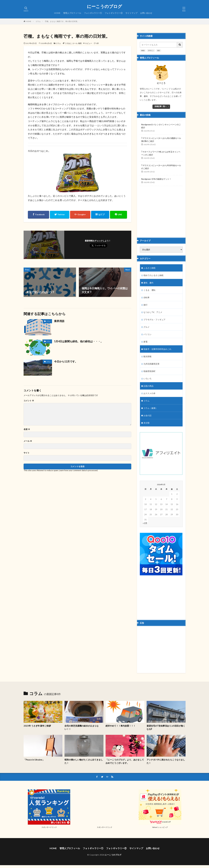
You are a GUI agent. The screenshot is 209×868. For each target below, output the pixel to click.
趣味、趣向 (148, 283)
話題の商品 (148, 386)
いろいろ (147, 379)
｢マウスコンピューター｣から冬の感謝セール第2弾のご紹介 (161, 140)
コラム (38, 21)
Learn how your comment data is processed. (78, 470)
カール (75, 43)
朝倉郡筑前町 (149, 371)
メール (28, 441)
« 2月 (145, 523)
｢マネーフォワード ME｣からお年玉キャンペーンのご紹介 (161, 153)
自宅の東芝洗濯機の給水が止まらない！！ (82, 727)
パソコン (147, 334)
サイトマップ (131, 13)
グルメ (146, 327)
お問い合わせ (146, 13)
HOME (57, 13)
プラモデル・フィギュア (154, 320)
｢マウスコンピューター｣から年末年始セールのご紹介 (161, 167)
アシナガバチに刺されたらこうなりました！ (166, 761)
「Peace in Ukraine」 (34, 760)
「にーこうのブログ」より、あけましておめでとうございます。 (125, 761)
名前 (27, 429)
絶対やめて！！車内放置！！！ (120, 726)
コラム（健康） (150, 408)
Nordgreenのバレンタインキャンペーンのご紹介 (161, 126)
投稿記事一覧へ (161, 106)
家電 (145, 342)
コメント (29, 401)
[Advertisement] (161, 209)
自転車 (146, 297)
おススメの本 (149, 393)
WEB (143, 50)
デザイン (151, 50)
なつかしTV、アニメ (153, 312)
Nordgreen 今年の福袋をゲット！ (156, 179)
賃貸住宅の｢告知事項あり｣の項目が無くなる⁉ (166, 727)
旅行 (145, 305)
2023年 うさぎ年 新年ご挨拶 (37, 726)
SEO (159, 50)
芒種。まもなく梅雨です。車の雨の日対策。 (62, 21)
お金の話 (147, 415)
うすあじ (68, 43)
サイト (27, 453)
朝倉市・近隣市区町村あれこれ (157, 349)
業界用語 (59, 321)
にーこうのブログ (104, 6)
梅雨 (80, 43)
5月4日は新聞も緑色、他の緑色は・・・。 (79, 341)
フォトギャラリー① (93, 13)
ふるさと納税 (149, 268)
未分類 (146, 423)
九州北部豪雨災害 (151, 364)
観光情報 (147, 356)
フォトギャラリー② (114, 13)
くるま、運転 (149, 290)
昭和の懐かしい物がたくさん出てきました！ (84, 761)
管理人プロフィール (72, 13)
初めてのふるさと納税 (153, 275)
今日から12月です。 (66, 361)
